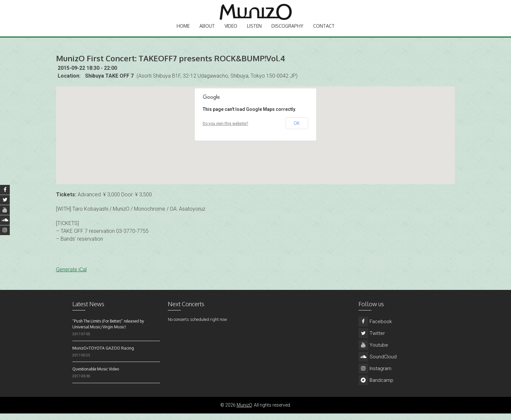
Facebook (375, 328)
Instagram (375, 375)
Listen (254, 31)
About (207, 31)
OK (297, 130)
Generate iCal (71, 276)
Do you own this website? (225, 130)
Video (231, 31)
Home (183, 31)
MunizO (244, 412)
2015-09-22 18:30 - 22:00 (87, 75)
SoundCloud (378, 363)
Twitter (372, 340)
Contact (324, 31)
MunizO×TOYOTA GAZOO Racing (103, 355)
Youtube (373, 352)
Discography (287, 31)
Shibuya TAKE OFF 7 (109, 82)
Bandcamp (376, 387)
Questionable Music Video (96, 375)
